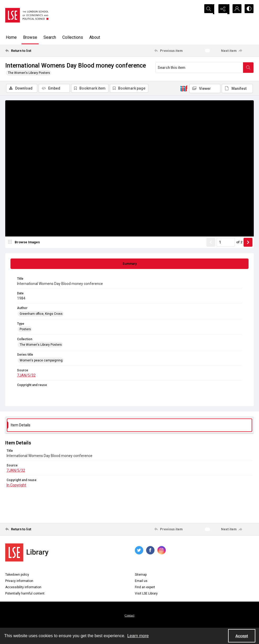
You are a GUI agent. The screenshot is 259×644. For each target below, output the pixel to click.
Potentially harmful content (25, 594)
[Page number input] (226, 243)
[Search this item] (199, 68)
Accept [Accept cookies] (242, 636)
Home (11, 37)
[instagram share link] (162, 551)
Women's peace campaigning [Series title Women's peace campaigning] (41, 361)
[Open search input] (209, 9)
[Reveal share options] (222, 9)
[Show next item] (248, 243)
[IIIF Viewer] (205, 89)
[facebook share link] (150, 551)
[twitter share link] (139, 551)
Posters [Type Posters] (25, 330)
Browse (30, 37)
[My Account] (235, 9)
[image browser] (25, 243)
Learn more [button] (138, 636)
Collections (73, 37)
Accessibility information (23, 588)
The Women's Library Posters (29, 73)
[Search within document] (248, 68)
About (95, 37)
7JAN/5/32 (26, 376)
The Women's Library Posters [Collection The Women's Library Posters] (41, 345)
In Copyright (16, 486)
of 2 (239, 243)
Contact (129, 616)
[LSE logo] (27, 15)
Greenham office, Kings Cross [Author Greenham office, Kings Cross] (41, 314)
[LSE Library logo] (27, 553)
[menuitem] (129, 616)
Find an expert (145, 588)
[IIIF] (184, 88)
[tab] (129, 264)
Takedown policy (17, 575)
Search (50, 37)
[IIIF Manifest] (237, 89)
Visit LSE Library (146, 594)
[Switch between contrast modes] (249, 9)
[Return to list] (39, 51)
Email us (141, 581)
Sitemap (141, 575)
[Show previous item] (211, 243)
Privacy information (19, 581)
